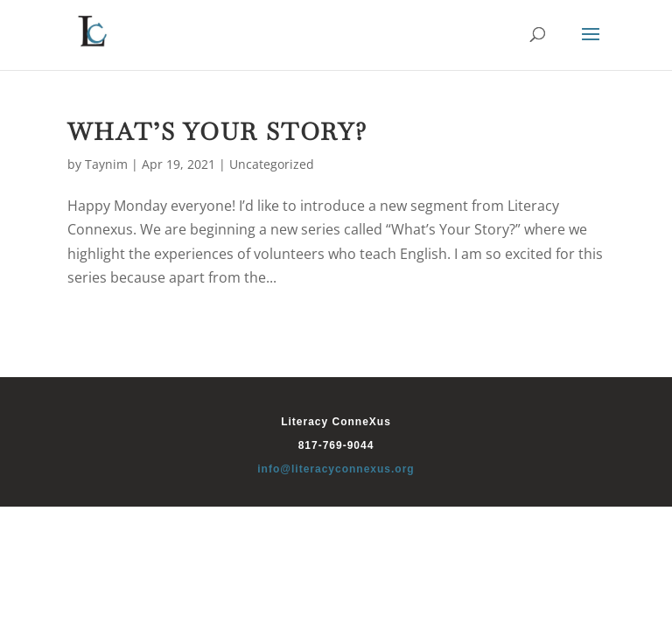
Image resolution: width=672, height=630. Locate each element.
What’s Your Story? (217, 132)
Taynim (106, 164)
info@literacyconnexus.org (336, 469)
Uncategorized (272, 164)
